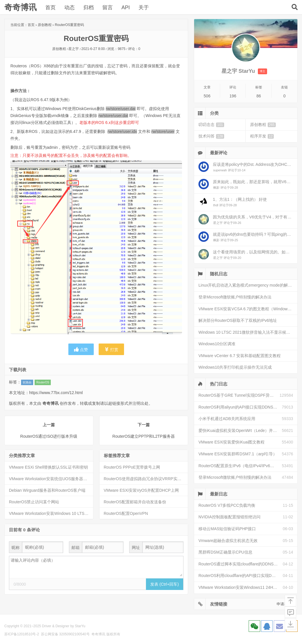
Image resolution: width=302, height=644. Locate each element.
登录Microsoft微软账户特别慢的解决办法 (235, 297)
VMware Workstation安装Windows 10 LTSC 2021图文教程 (51, 513)
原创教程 (45, 25)
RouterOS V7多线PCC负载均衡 (227, 505)
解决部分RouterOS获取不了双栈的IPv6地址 (238, 320)
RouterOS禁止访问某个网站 (34, 502)
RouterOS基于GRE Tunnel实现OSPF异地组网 (239, 395)
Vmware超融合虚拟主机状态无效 (228, 541)
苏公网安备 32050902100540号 (65, 634)
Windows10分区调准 (217, 344)
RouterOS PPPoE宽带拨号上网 (132, 467)
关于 (144, 8)
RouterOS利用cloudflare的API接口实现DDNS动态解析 (241, 576)
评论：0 (134, 49)
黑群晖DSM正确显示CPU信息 (225, 552)
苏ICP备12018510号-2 (22, 634)
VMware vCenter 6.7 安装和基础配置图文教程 (240, 356)
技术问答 (211, 136)
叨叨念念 (211, 125)
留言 (108, 8)
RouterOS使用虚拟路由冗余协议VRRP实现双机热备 (146, 479)
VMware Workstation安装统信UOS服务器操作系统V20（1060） (51, 479)
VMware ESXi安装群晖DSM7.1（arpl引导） (238, 454)
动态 (70, 8)
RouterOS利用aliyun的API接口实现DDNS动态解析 (240, 407)
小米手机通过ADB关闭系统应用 (227, 419)
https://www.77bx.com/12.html (56, 393)
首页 (50, 8)
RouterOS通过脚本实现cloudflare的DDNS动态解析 (241, 564)
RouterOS (43, 382)
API (126, 8)
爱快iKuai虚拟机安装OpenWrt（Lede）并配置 (240, 430)
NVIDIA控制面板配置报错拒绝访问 (229, 517)
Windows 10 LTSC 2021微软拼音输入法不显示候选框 (246, 332)
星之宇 (74, 49)
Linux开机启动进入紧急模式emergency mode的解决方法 (248, 285)
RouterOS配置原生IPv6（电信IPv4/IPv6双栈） (240, 466)
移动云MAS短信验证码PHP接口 (227, 529)
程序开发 (262, 136)
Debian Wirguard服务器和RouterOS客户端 (47, 490)
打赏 (111, 349)
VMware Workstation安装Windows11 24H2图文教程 (241, 587)
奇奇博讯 (20, 7)
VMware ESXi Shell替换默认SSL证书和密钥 (48, 467)
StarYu (80, 626)
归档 (89, 8)
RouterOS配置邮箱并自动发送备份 (135, 502)
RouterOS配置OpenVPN (126, 513)
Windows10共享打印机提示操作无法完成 (235, 367)
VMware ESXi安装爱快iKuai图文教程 (232, 442)
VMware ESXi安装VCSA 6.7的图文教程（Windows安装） (248, 309)
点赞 (81, 349)
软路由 (27, 382)
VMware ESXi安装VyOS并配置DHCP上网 (141, 490)
